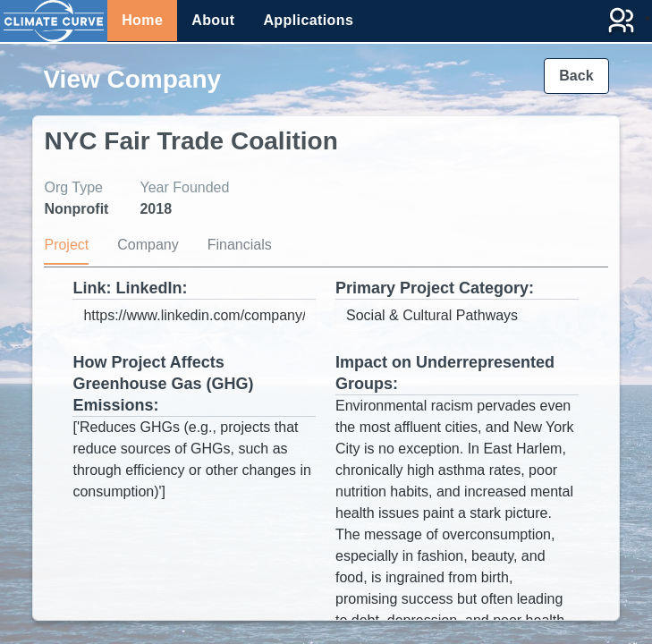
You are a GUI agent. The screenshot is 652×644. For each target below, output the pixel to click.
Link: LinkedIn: (130, 288)
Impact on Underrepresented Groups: (445, 373)
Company (148, 245)
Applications (308, 20)
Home (142, 20)
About (213, 20)
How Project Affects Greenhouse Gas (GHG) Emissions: (163, 384)
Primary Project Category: (435, 288)
